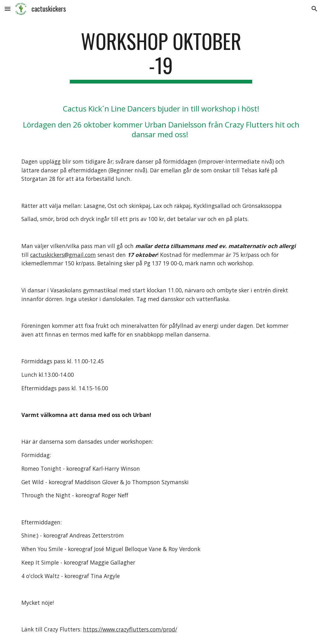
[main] (161, 56)
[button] (8, 9)
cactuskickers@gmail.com (63, 255)
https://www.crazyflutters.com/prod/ (130, 629)
